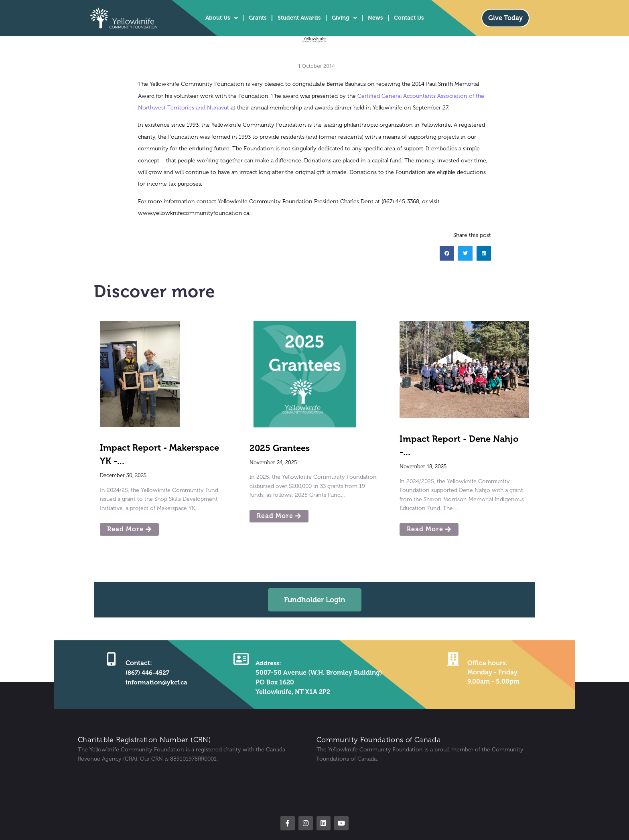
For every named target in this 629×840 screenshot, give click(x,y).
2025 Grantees (280, 448)
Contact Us (409, 18)
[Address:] (241, 659)
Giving (344, 18)
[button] (447, 253)
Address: (268, 663)
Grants (258, 18)
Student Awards (299, 18)
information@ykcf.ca (156, 682)
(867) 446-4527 (147, 673)
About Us (222, 18)
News (375, 18)
